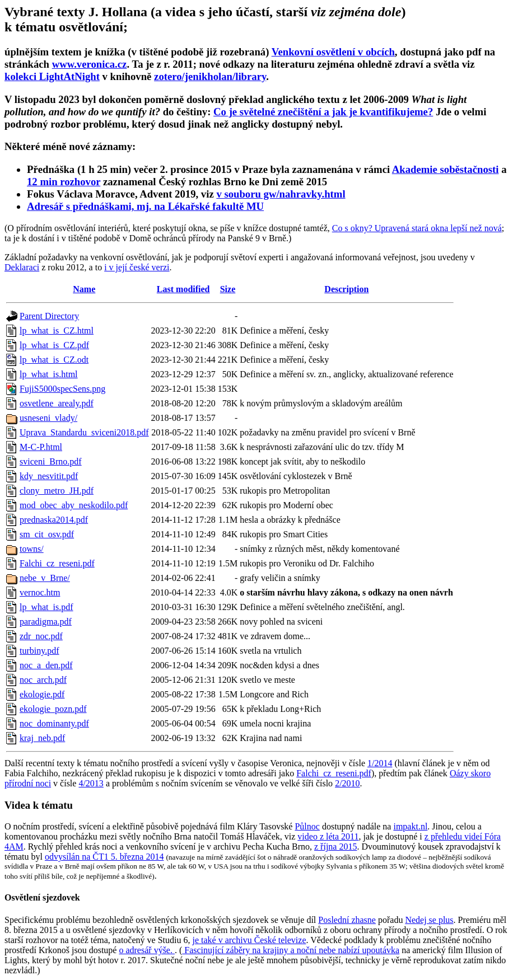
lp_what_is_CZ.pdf (54, 345)
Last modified (183, 289)
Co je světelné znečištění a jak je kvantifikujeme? (323, 112)
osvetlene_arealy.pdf (57, 403)
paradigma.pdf (46, 622)
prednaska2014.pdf (54, 520)
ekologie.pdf (42, 694)
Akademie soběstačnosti (446, 169)
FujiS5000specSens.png (62, 389)
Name (84, 289)
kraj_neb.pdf (42, 738)
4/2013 (91, 783)
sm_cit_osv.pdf (47, 534)
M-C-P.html (41, 447)
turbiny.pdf (39, 651)
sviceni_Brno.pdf (51, 461)
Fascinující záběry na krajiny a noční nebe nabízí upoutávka (291, 950)
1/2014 (380, 763)
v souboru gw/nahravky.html (281, 194)
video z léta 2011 (328, 836)
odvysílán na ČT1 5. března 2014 (104, 857)
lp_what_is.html (49, 374)
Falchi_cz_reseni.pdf (57, 563)
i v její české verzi (137, 267)
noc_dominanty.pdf (54, 723)
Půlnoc (307, 826)
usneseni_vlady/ (48, 418)
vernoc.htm (40, 592)
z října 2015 (335, 847)
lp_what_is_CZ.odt (54, 360)
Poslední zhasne (347, 920)
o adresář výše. (147, 950)
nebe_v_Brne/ (45, 578)
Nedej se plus (429, 920)
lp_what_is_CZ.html (57, 330)
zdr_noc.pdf (41, 636)
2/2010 (347, 783)
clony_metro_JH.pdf (57, 491)
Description (346, 289)
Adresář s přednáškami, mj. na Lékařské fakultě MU (145, 206)
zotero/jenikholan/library (210, 76)
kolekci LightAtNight (52, 76)
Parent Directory (49, 316)
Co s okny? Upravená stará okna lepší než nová (417, 228)
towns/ (32, 549)
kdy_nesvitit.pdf (49, 476)
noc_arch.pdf (43, 680)
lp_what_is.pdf (46, 607)
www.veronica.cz (90, 64)
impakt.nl (410, 826)
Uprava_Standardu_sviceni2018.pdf (84, 432)
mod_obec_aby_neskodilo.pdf (74, 505)
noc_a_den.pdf (46, 665)
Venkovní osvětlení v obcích (333, 52)
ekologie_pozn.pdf (53, 709)
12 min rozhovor (64, 182)
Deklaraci (22, 267)
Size (228, 289)
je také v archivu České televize (249, 940)
